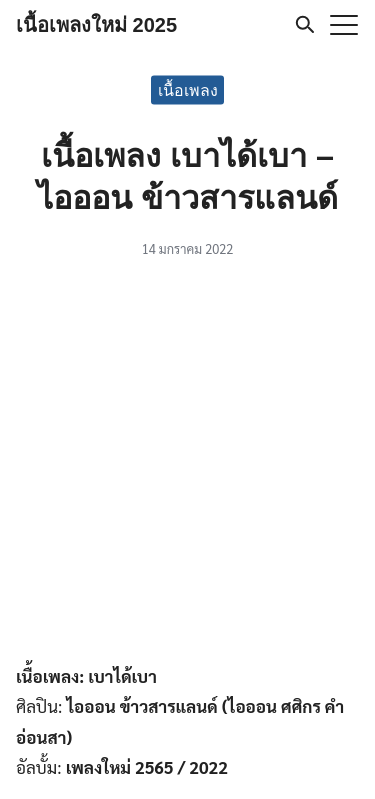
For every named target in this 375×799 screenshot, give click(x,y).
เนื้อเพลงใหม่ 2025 (96, 25)
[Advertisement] (187, 464)
